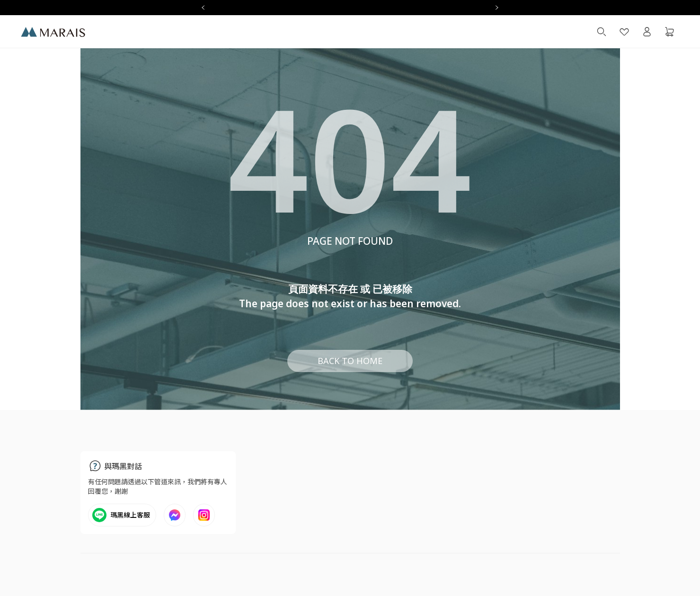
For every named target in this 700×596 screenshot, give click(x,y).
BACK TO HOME (350, 361)
